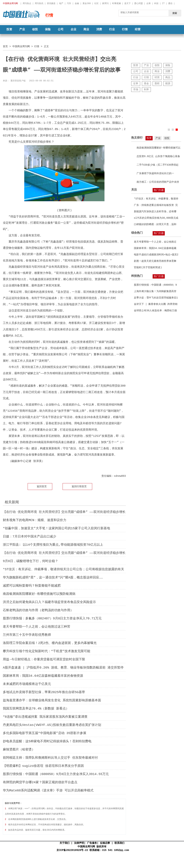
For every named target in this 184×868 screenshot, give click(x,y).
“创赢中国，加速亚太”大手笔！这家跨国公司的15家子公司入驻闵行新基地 (56, 528)
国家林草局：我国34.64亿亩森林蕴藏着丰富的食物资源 (43, 676)
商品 (168, 77)
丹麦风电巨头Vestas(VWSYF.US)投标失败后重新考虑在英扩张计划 (52, 725)
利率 (146, 89)
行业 (112, 30)
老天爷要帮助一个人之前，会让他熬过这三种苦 (37, 627)
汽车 (69, 3)
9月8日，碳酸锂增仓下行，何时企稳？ (30, 561)
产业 (22, 30)
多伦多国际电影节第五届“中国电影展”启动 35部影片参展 (45, 733)
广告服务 (92, 843)
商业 (86, 30)
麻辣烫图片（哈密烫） (19, 750)
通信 (170, 3)
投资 (9, 30)
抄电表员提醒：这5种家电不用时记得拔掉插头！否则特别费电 (47, 741)
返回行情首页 (79, 486)
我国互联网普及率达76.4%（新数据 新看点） (36, 709)
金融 (77, 3)
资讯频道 (51, 3)
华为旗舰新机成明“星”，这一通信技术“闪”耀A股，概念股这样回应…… (53, 578)
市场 (136, 89)
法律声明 (79, 843)
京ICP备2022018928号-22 (72, 850)
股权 (157, 83)
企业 (73, 30)
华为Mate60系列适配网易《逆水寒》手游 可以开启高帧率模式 (48, 791)
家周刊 (105, 3)
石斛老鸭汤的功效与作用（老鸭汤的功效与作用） (38, 610)
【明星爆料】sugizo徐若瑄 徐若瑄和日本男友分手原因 (43, 766)
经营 (138, 30)
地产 (61, 3)
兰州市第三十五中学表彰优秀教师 (27, 635)
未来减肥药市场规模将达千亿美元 (27, 684)
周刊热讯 (39, 3)
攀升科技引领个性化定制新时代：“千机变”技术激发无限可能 (47, 651)
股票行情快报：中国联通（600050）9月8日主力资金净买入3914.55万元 (56, 774)
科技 (156, 3)
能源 (168, 83)
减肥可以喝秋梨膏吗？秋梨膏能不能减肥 (32, 586)
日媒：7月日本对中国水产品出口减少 (30, 537)
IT (163, 3)
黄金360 (87, 3)
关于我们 (65, 843)
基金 (146, 83)
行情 (125, 30)
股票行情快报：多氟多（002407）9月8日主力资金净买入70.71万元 (52, 618)
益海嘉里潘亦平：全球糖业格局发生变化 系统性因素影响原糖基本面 (52, 700)
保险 (48, 30)
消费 (99, 30)
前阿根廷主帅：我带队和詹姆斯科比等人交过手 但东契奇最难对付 (50, 758)
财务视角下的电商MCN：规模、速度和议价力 (35, 520)
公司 (61, 30)
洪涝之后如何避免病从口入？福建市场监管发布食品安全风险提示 (49, 602)
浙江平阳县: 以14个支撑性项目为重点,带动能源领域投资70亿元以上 (53, 545)
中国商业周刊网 (21, 46)
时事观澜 (116, 3)
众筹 (149, 3)
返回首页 (42, 486)
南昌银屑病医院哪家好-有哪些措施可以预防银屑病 (39, 594)
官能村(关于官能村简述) (148, 267)
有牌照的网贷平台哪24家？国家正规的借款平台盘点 (40, 782)
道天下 (127, 3)
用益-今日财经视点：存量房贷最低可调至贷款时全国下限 (44, 659)
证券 (136, 83)
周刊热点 (27, 3)
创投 (35, 30)
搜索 (175, 13)
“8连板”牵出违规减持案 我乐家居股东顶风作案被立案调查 (45, 717)
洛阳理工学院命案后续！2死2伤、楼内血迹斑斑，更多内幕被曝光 (50, 643)
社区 (96, 3)
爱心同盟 (139, 3)
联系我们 (119, 843)
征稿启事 (105, 843)
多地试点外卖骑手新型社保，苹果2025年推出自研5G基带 (44, 692)
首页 (5, 46)
